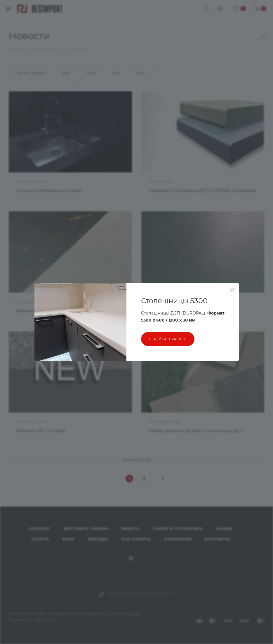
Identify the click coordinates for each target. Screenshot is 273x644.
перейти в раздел (168, 339)
